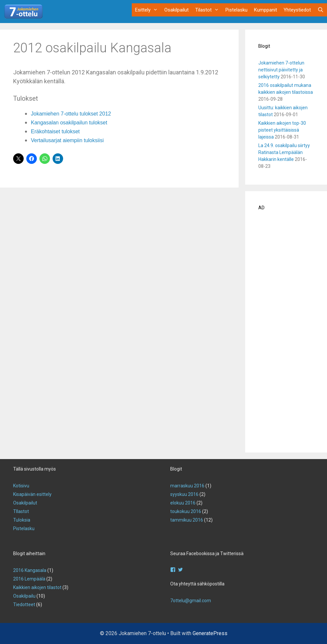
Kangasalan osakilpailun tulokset (69, 123)
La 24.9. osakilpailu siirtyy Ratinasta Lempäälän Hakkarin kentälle (284, 152)
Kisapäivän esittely (32, 494)
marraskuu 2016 (187, 486)
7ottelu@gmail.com (191, 601)
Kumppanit (266, 10)
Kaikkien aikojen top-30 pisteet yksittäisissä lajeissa (282, 130)
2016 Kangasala (30, 570)
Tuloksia (22, 520)
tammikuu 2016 (187, 520)
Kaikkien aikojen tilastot (37, 587)
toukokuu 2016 (186, 511)
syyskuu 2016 (184, 494)
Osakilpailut (176, 10)
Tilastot (209, 10)
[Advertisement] (286, 334)
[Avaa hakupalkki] (321, 10)
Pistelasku (236, 10)
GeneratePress (210, 633)
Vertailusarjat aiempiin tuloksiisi (67, 140)
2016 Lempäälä (29, 579)
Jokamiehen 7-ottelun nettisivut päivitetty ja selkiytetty (281, 70)
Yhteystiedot (297, 10)
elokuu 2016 (183, 503)
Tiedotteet (24, 605)
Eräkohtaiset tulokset (55, 131)
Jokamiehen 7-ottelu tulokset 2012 (71, 114)
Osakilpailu (24, 596)
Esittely (148, 10)
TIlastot (21, 511)
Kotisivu (21, 486)
